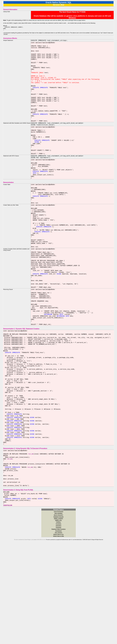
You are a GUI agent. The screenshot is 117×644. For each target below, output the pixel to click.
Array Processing (58, 611)
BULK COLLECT (58, 615)
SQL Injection (58, 632)
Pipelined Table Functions (58, 629)
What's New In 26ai (58, 636)
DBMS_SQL (59, 620)
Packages (59, 627)
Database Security (59, 616)
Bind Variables (59, 613)
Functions (58, 623)
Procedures (58, 630)
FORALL (58, 622)
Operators (58, 625)
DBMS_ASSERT (58, 618)
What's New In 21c (59, 634)
